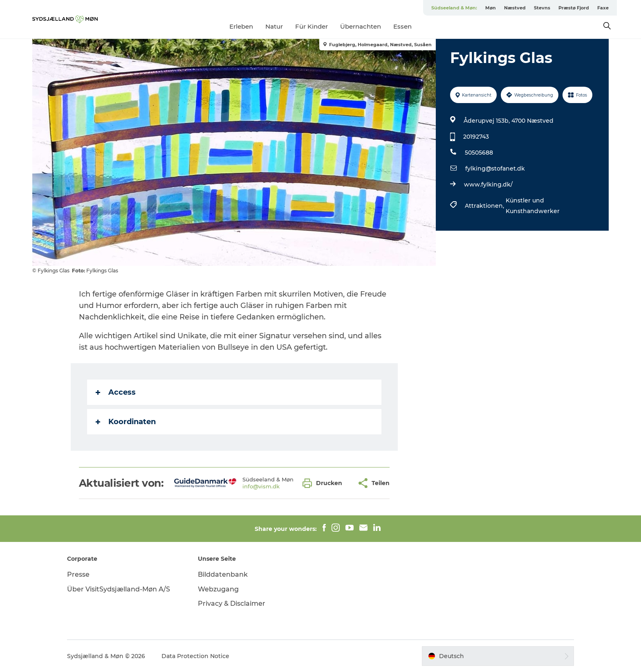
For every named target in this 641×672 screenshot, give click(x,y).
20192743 (476, 137)
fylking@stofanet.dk (495, 169)
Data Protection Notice (195, 656)
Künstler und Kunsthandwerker (533, 206)
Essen (402, 26)
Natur (274, 26)
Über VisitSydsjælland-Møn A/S (119, 589)
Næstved (515, 8)
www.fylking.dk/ (488, 184)
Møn (491, 8)
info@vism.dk (261, 486)
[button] (324, 483)
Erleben (241, 26)
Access (116, 392)
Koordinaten (126, 422)
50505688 (479, 153)
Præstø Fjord (574, 8)
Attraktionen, (485, 206)
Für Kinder (312, 26)
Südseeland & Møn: (454, 8)
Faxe (603, 8)
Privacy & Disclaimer (232, 603)
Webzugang (218, 589)
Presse (78, 574)
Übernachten (361, 26)
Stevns (542, 8)
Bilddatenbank (223, 574)
